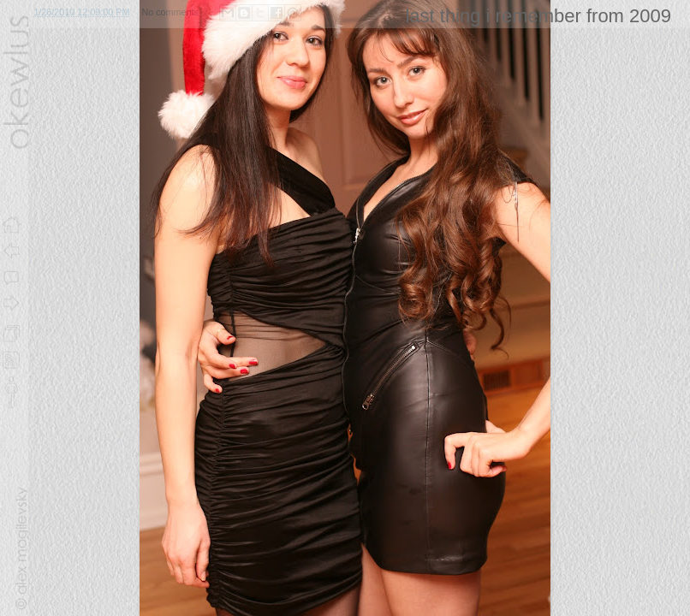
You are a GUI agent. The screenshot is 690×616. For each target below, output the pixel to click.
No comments (170, 12)
